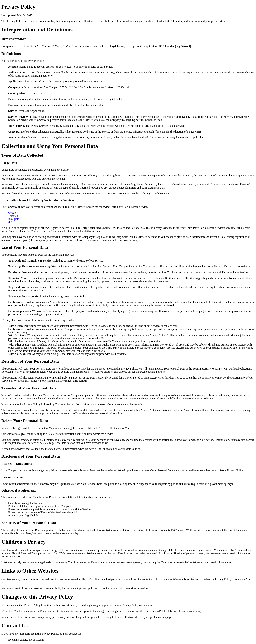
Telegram (13, 216)
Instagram (14, 219)
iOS (10, 222)
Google (12, 213)
